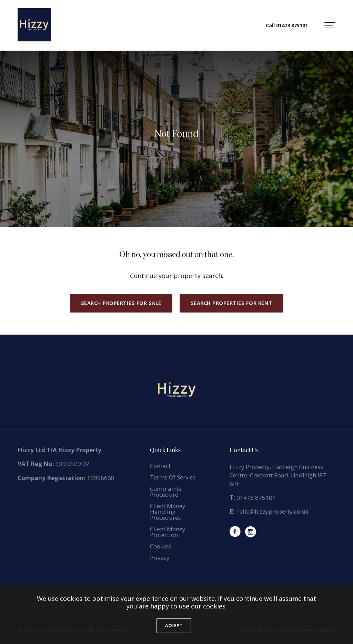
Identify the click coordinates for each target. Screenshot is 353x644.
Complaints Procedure (166, 492)
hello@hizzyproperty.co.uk (272, 511)
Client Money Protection (168, 532)
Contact (160, 466)
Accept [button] (174, 626)
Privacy (160, 558)
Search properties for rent (231, 303)
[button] (330, 25)
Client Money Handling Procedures (168, 512)
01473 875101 (256, 498)
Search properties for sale (121, 303)
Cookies (160, 546)
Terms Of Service (173, 477)
